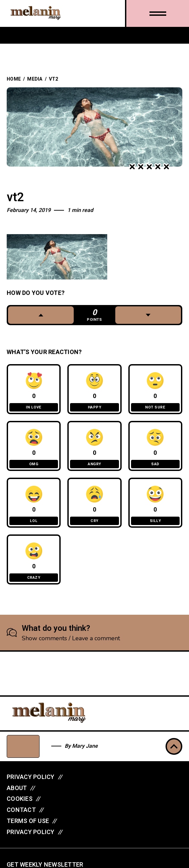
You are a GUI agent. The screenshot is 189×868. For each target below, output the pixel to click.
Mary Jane (85, 746)
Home (14, 79)
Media (35, 79)
